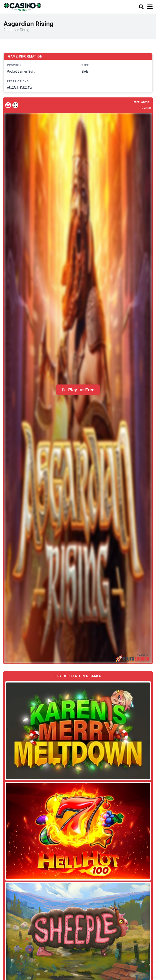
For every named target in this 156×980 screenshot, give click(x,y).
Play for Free (78, 390)
